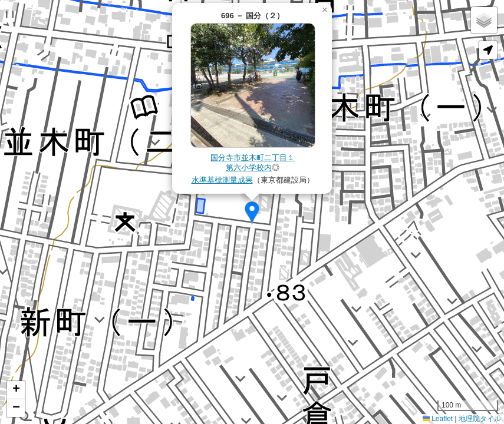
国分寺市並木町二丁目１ (253, 158)
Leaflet (438, 419)
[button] (252, 213)
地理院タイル (480, 419)
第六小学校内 (249, 168)
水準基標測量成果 (222, 180)
